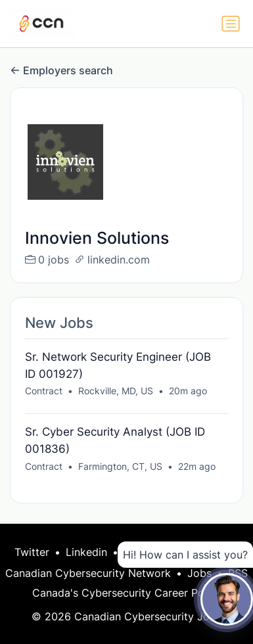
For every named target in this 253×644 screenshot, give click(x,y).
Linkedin (86, 552)
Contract (44, 391)
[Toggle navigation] (231, 24)
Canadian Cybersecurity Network (88, 573)
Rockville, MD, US (116, 391)
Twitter (32, 552)
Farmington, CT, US (120, 466)
